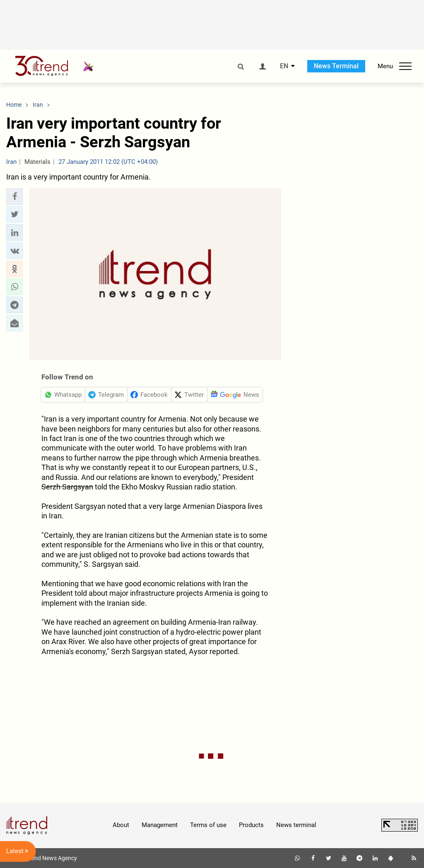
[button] (14, 197)
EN (284, 66)
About (121, 825)
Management (160, 825)
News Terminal (336, 66)
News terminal (296, 825)
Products (251, 825)
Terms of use (208, 825)
